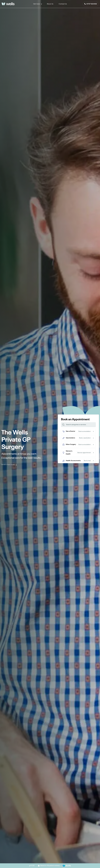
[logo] (8, 4)
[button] (37, 4)
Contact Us (63, 4)
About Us (50, 4)
